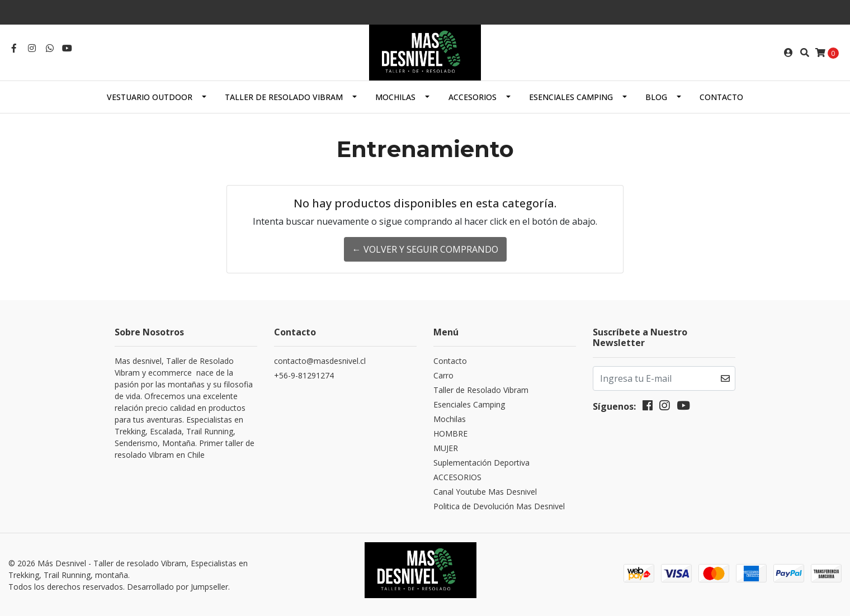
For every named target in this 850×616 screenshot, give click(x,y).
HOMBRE (450, 433)
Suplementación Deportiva (481, 463)
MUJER (446, 448)
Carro (443, 375)
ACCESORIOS (473, 97)
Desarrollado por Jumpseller (178, 587)
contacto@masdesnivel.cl (320, 361)
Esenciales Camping (571, 97)
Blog (656, 97)
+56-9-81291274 (304, 375)
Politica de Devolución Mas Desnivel (499, 506)
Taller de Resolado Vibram (284, 97)
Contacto (721, 97)
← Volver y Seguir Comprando (425, 249)
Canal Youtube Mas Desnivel (485, 492)
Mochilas (395, 97)
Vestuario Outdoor (150, 97)
